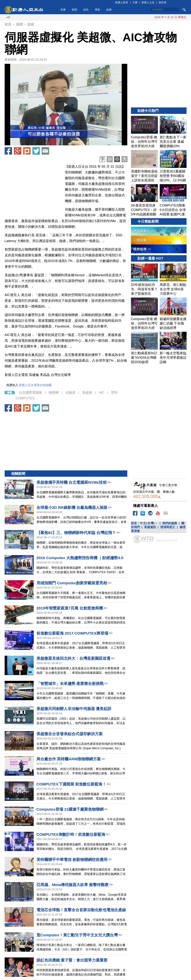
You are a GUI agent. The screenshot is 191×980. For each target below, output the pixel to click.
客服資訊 (150, 527)
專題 (97, 10)
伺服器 (70, 393)
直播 (63, 10)
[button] (66, 105)
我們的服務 (170, 523)
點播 (109, 10)
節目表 (162, 2)
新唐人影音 (122, 2)
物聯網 (54, 393)
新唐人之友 (148, 2)
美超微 (87, 393)
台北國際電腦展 (30, 393)
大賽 (135, 2)
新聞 (74, 10)
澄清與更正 (168, 527)
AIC (102, 393)
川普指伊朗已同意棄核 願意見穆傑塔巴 (148, 17)
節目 (86, 10)
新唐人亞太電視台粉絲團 (35, 385)
